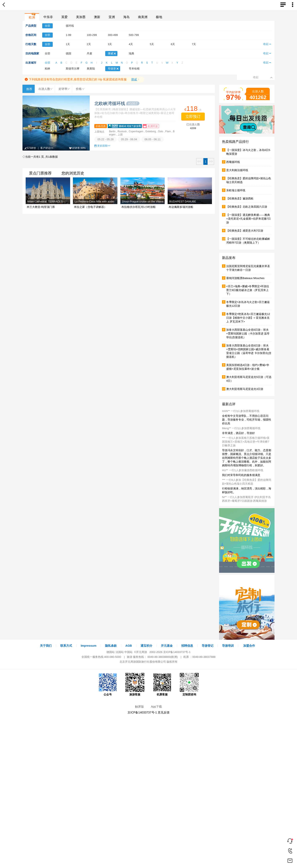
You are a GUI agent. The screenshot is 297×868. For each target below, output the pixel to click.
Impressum (89, 646)
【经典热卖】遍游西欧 (240, 199)
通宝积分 (146, 646)
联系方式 (66, 646)
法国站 (120, 652)
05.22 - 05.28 (106, 139)
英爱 (64, 17)
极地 (159, 17)
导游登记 (208, 646)
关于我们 (46, 646)
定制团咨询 (189, 684)
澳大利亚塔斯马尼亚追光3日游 (245, 389)
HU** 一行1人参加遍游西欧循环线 (243, 470)
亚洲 (112, 17)
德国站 (111, 652)
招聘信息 (187, 646)
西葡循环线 (233, 162)
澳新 (97, 17)
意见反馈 (164, 712)
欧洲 (32, 17)
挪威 (134, 79)
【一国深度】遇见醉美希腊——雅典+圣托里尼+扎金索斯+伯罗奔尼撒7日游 (248, 219)
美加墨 (81, 17)
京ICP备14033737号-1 (177, 652)
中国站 (128, 652)
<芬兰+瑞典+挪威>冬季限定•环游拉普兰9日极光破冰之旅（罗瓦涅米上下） (248, 290)
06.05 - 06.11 (153, 139)
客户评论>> (47, 148)
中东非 (48, 17)
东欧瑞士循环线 (236, 190)
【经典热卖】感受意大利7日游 (245, 231)
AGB (129, 646)
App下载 (156, 707)
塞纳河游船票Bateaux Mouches (245, 278)
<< (199, 161)
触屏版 (139, 707)
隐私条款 (111, 646)
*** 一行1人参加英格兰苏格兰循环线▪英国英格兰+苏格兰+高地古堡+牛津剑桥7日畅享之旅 (246, 442)
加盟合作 (249, 646)
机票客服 (162, 684)
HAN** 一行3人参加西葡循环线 (241, 411)
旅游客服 (135, 684)
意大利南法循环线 (237, 170)
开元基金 (167, 646)
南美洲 (143, 17)
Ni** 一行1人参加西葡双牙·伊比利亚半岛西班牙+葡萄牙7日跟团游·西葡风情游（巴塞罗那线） (246, 501)
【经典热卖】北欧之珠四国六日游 (247, 207)
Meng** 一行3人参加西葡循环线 (241, 428)
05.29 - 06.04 (129, 139)
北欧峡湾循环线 (117, 103)
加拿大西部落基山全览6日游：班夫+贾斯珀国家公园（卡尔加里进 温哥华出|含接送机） (248, 334)
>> (211, 161)
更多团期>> (104, 146)
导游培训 (228, 646)
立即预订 (193, 117)
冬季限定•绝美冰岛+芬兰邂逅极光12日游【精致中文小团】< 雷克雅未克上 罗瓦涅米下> (248, 318)
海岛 (126, 17)
